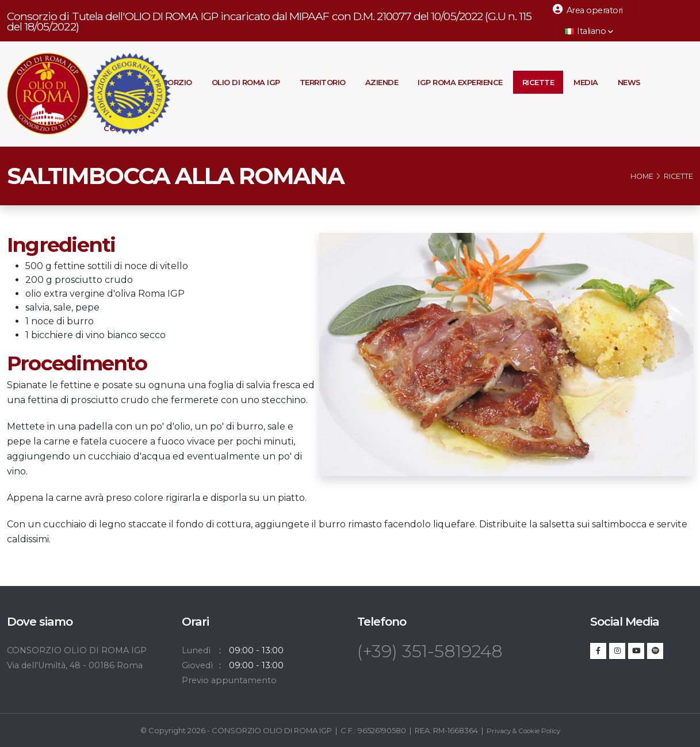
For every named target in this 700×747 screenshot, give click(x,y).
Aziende (382, 82)
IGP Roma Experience (460, 82)
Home (642, 176)
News (629, 82)
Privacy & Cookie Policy (523, 730)
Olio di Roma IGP (246, 82)
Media (586, 82)
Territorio (323, 82)
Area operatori (588, 10)
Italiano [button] (589, 31)
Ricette (538, 82)
